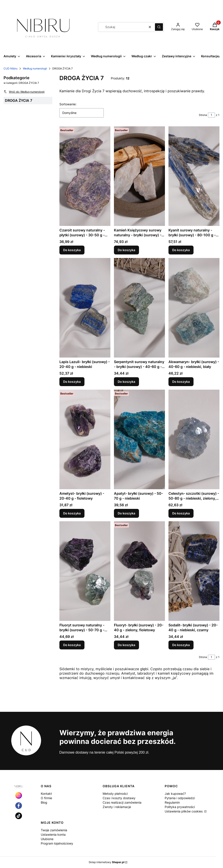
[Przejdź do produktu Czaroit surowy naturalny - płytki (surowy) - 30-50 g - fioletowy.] (85, 176)
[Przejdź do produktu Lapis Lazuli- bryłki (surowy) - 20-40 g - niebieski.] (85, 308)
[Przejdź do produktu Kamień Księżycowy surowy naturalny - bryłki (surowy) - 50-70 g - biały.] (139, 176)
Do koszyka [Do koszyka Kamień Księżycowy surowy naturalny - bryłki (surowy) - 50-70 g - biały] (126, 250)
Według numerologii (35, 68)
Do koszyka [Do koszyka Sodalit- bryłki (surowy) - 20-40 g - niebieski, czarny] (181, 645)
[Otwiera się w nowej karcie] (19, 795)
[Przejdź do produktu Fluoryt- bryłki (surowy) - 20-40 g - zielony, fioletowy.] (139, 571)
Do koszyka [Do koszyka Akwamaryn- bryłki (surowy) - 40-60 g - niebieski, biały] (181, 382)
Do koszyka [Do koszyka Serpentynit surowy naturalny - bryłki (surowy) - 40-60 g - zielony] (126, 382)
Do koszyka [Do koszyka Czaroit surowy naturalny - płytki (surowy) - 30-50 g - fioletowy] (72, 250)
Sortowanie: (68, 104)
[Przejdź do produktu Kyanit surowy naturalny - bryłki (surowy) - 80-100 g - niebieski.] (194, 176)
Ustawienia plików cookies (184, 811)
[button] (159, 27)
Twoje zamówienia (54, 830)
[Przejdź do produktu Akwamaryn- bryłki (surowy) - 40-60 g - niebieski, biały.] (194, 308)
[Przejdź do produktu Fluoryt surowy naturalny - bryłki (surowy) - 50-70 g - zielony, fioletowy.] (85, 571)
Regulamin (172, 802)
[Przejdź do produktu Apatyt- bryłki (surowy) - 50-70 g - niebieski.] (139, 439)
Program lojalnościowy (57, 843)
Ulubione (47, 839)
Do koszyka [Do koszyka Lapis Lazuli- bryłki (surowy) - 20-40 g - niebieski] (72, 382)
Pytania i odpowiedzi (180, 798)
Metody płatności (115, 794)
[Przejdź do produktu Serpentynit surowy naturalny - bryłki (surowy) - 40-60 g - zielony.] (139, 308)
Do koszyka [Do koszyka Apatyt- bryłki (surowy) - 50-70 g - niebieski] (126, 513)
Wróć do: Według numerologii (24, 92)
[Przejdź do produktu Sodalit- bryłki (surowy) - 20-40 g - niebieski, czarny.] (194, 571)
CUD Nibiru (11, 68)
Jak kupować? (175, 794)
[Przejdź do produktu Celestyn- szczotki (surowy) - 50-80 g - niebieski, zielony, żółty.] (194, 439)
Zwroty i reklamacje (117, 807)
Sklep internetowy (107, 862)
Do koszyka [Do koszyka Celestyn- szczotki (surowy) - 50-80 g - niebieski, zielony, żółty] (181, 513)
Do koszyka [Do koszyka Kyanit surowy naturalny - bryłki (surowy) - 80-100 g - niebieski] (181, 250)
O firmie (46, 798)
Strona (203, 115)
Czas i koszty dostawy (119, 798)
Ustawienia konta (53, 834)
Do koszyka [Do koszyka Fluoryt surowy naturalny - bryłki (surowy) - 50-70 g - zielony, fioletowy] (72, 645)
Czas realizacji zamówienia (122, 802)
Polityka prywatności (180, 807)
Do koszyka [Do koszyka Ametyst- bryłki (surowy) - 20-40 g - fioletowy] (72, 513)
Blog (44, 802)
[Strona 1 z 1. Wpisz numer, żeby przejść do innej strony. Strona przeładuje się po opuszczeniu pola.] (211, 115)
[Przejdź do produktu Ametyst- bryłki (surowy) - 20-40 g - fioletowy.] (85, 439)
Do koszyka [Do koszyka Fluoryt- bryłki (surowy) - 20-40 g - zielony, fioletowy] (126, 645)
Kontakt (46, 794)
